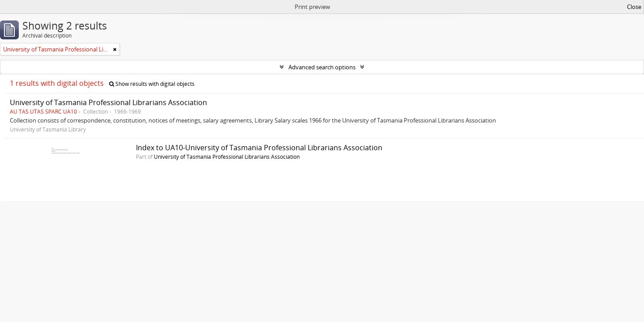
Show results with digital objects (152, 84)
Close (634, 7)
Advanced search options (322, 67)
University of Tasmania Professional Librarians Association (108, 102)
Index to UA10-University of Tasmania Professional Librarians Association (259, 148)
